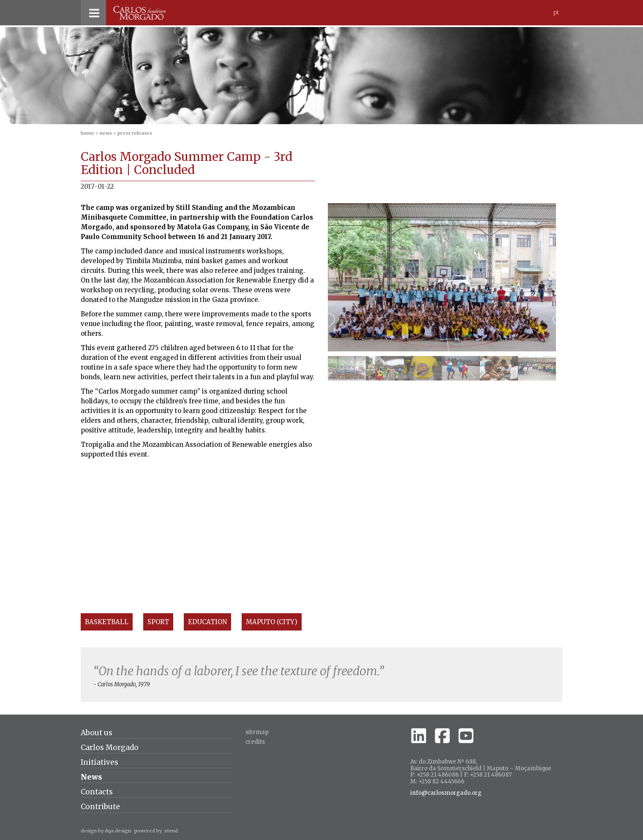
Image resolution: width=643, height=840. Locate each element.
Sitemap (257, 732)
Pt (556, 12)
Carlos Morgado (110, 748)
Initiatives (99, 762)
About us (97, 733)
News (106, 133)
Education (207, 622)
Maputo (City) (272, 622)
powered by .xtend (156, 831)
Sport (158, 622)
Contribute (100, 807)
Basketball (107, 622)
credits (255, 742)
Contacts (97, 792)
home (87, 133)
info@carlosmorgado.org (446, 793)
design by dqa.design (106, 831)
